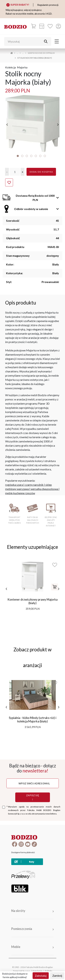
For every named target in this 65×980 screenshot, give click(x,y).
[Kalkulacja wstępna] (42, 26)
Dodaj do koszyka (41, 172)
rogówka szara (14, 485)
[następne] (58, 125)
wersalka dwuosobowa (44, 489)
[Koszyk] (33, 26)
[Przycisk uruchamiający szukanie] (46, 41)
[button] (7, 172)
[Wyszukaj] (25, 41)
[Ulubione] (50, 26)
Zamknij (57, 976)
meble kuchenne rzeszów (20, 493)
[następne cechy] (55, 511)
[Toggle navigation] (57, 41)
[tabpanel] (32, 124)
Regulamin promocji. (48, 5)
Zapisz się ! (33, 797)
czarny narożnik (34, 485)
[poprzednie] (7, 125)
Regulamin (38, 971)
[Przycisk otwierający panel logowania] (58, 26)
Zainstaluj (41, 976)
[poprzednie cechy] (10, 511)
